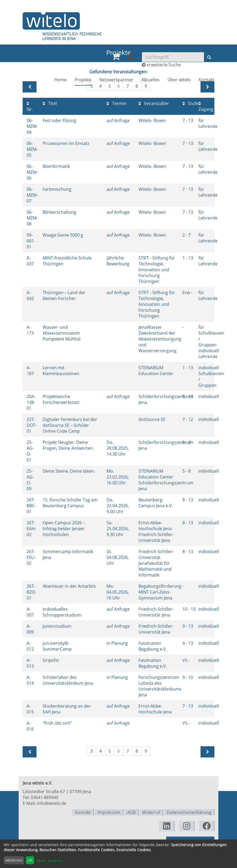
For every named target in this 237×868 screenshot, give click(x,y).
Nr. (30, 107)
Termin (117, 103)
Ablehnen (14, 860)
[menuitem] (116, 57)
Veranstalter (154, 103)
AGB (131, 812)
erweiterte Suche (164, 66)
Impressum (109, 812)
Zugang (206, 107)
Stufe (190, 103)
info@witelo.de (52, 803)
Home (60, 80)
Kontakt (207, 80)
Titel (50, 103)
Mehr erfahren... (52, 861)
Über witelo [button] (179, 80)
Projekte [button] (83, 80)
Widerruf (151, 812)
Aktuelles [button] (150, 80)
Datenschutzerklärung (189, 812)
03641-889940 (44, 797)
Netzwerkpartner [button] (116, 80)
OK (30, 860)
